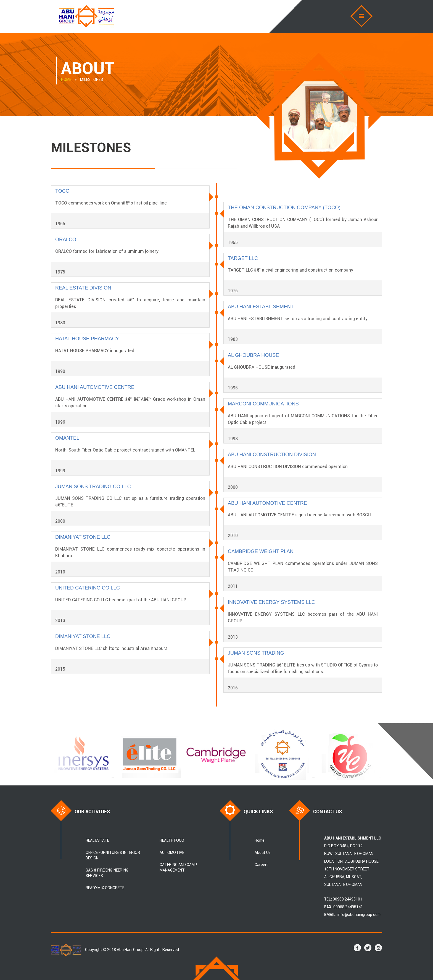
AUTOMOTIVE (172, 852)
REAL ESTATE (97, 840)
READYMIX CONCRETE (105, 888)
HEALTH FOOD (172, 840)
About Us (263, 852)
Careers (262, 865)
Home (260, 840)
